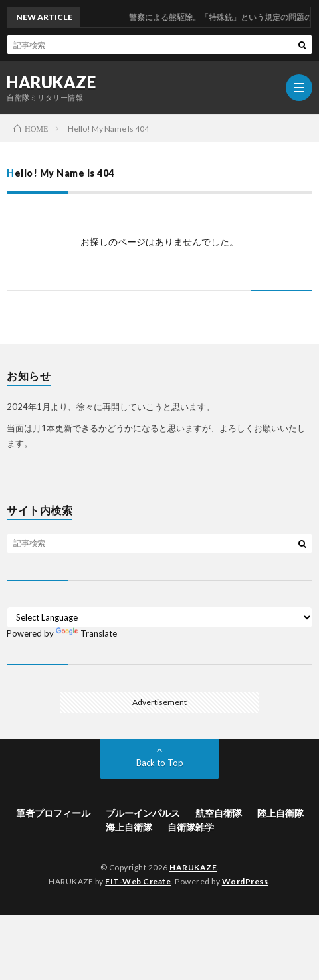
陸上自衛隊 (280, 813)
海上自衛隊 (129, 827)
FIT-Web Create (138, 881)
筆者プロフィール (53, 813)
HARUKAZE (51, 82)
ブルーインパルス (143, 813)
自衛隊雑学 (191, 827)
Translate (86, 633)
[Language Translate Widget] (159, 617)
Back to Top (160, 763)
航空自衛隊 (219, 813)
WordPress (245, 881)
